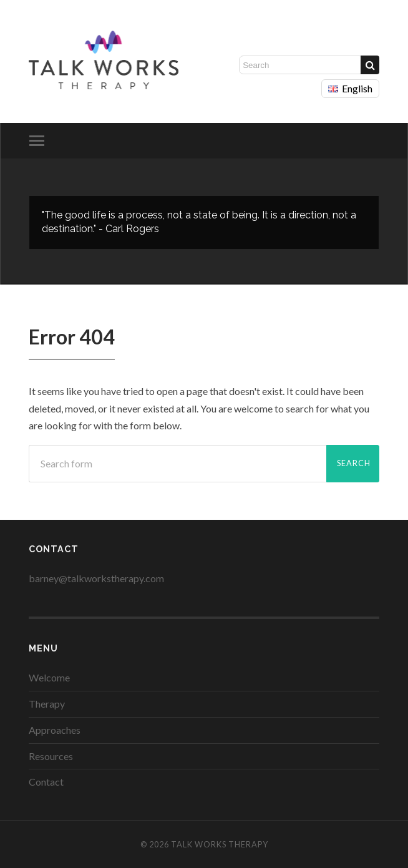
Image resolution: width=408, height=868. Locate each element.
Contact (46, 782)
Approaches (55, 730)
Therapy (47, 704)
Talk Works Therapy (220, 844)
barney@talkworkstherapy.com (96, 578)
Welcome (49, 677)
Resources (51, 756)
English (350, 88)
